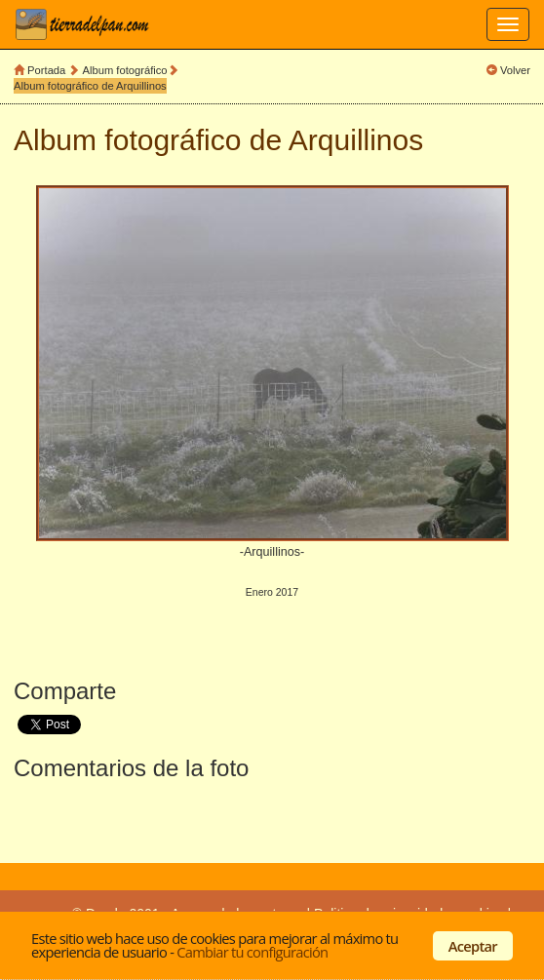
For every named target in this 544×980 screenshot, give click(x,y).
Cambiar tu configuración (252, 952)
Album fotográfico (125, 70)
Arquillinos (356, 140)
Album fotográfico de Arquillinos (90, 86)
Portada (46, 70)
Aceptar (473, 946)
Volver (515, 70)
